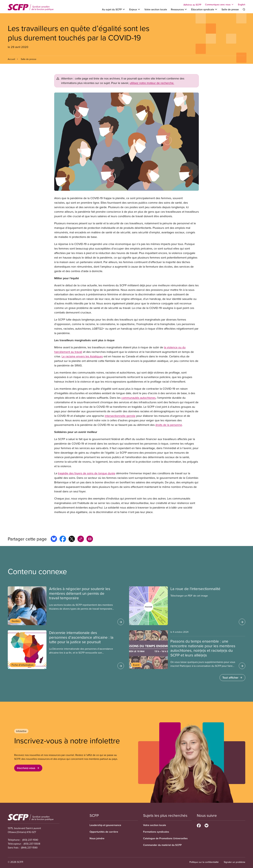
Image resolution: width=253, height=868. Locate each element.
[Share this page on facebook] (63, 539)
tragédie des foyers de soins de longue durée (87, 473)
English (242, 5)
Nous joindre (97, 838)
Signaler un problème (235, 862)
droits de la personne (169, 425)
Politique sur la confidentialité (204, 862)
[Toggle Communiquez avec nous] (220, 5)
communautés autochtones (138, 398)
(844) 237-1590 (29, 847)
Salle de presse (230, 9)
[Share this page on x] (72, 539)
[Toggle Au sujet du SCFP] (114, 9)
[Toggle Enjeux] (135, 9)
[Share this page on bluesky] (54, 539)
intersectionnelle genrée (120, 416)
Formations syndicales (156, 832)
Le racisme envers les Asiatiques (82, 356)
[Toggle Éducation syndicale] (204, 9)
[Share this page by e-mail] (90, 539)
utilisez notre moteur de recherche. (152, 83)
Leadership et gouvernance (105, 825)
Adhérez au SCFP (192, 5)
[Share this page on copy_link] (81, 539)
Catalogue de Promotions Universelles (165, 838)
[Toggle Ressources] (179, 9)
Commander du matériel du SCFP (162, 845)
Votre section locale (156, 9)
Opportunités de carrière (104, 832)
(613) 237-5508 (32, 844)
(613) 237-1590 (30, 840)
